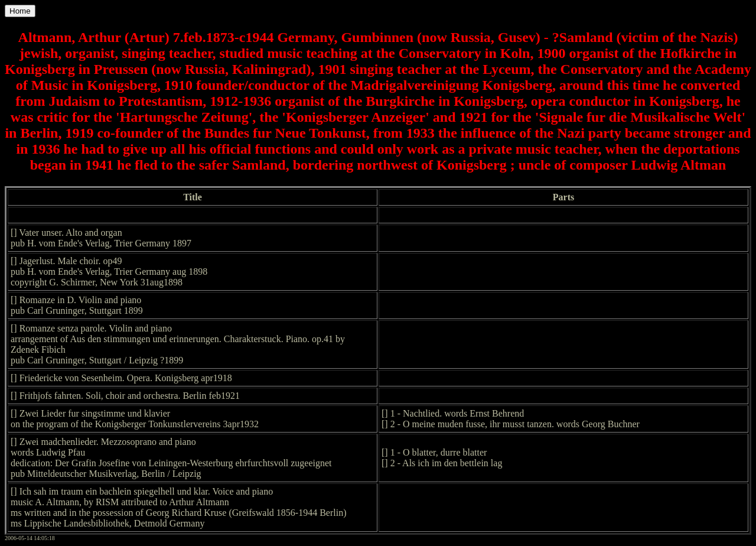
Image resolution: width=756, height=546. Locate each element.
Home (20, 11)
